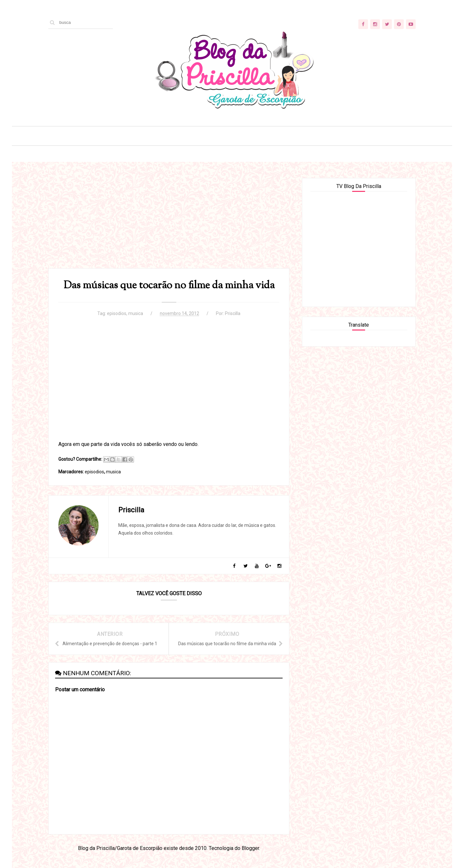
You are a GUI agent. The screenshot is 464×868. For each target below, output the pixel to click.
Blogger (250, 848)
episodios (117, 313)
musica (136, 313)
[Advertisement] (169, 223)
